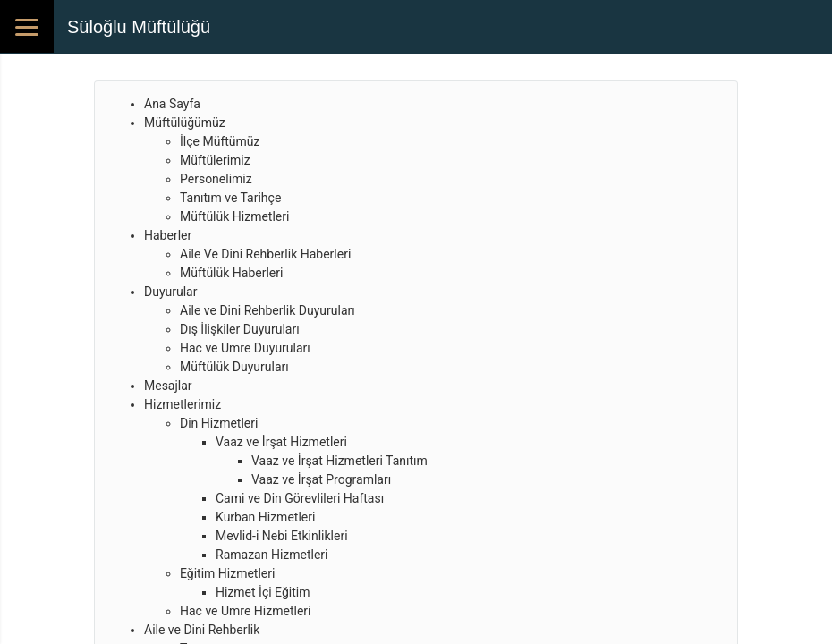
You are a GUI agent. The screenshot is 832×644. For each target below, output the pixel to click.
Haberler (168, 235)
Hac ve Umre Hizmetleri (245, 611)
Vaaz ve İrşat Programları (321, 479)
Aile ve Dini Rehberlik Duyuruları (267, 310)
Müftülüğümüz (185, 123)
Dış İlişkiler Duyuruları (240, 329)
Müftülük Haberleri (231, 273)
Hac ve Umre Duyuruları (245, 348)
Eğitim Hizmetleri (227, 573)
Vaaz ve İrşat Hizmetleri (281, 442)
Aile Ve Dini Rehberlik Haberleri (265, 254)
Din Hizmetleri (219, 423)
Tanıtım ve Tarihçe (230, 198)
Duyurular (170, 292)
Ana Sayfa (172, 104)
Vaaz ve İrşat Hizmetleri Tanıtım (340, 461)
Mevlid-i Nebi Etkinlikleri (282, 536)
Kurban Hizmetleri (265, 517)
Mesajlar (168, 386)
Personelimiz (216, 179)
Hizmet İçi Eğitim (263, 592)
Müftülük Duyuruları (234, 367)
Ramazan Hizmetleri (272, 555)
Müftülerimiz (215, 160)
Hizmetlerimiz (183, 404)
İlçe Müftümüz (220, 141)
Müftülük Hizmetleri (234, 216)
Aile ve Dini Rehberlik (202, 630)
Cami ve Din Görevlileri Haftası (300, 498)
